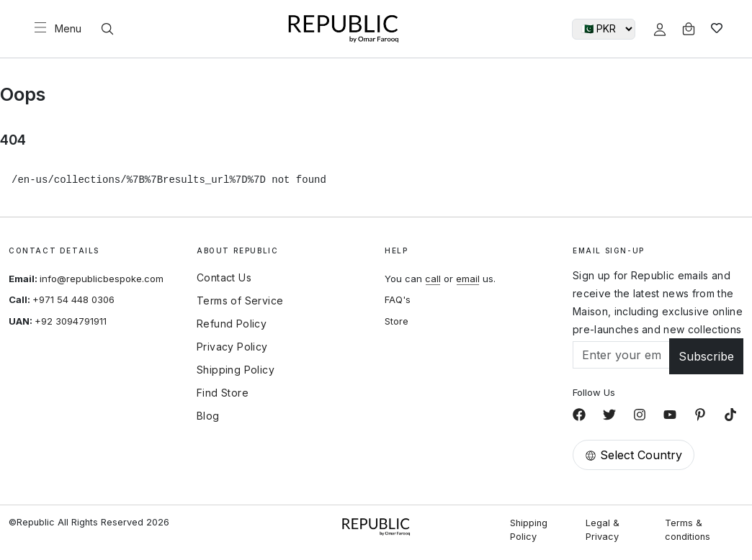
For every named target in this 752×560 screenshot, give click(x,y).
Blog (208, 416)
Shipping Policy (236, 370)
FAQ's (398, 299)
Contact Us (224, 278)
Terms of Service (240, 301)
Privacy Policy (232, 347)
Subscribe (706, 356)
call (433, 279)
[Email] (621, 355)
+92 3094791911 (71, 321)
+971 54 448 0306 (73, 299)
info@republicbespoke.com (102, 279)
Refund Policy (232, 324)
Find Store (223, 393)
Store (397, 321)
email (468, 279)
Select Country (634, 455)
